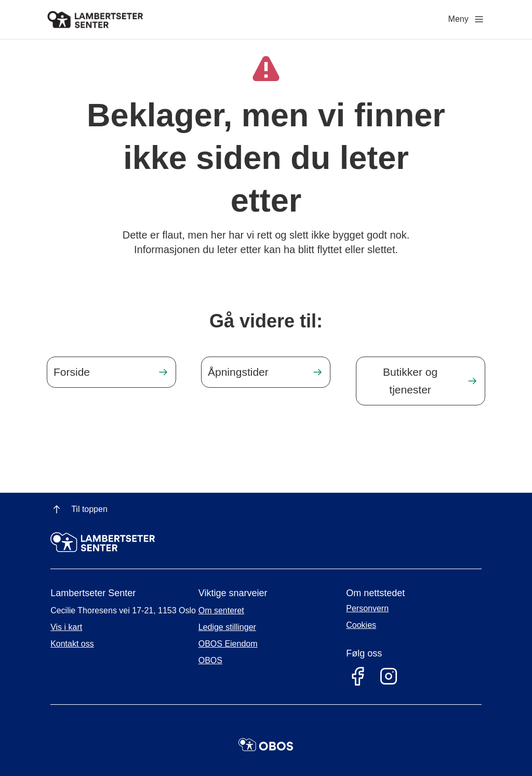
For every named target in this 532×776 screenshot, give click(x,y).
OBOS (210, 660)
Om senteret (221, 610)
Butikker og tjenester (410, 381)
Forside (72, 372)
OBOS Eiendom (228, 644)
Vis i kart (66, 627)
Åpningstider (238, 372)
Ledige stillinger (227, 627)
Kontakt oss (72, 644)
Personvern (367, 608)
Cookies (361, 625)
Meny (467, 19)
